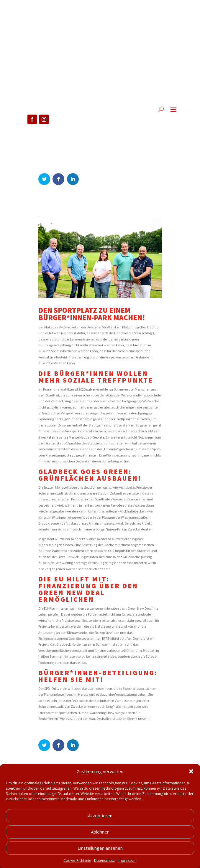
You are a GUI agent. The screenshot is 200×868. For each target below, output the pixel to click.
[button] (191, 779)
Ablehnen (100, 839)
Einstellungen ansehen (100, 855)
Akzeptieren (100, 823)
